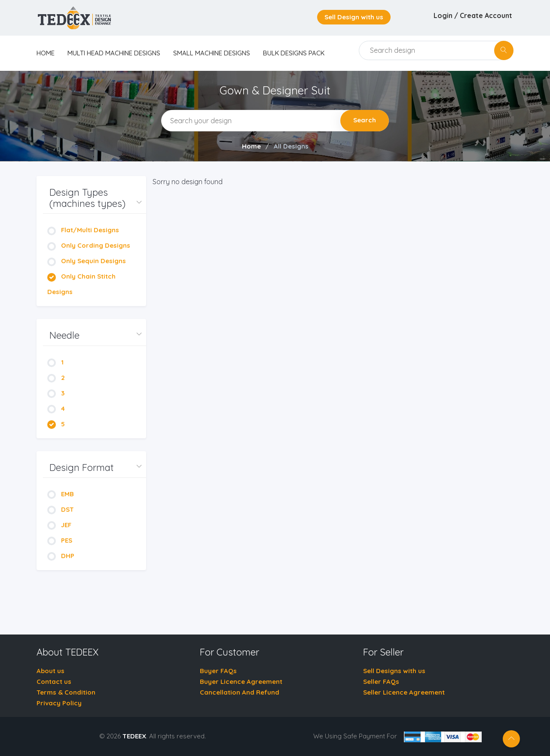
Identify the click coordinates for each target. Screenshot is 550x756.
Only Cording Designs (89, 245)
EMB (61, 494)
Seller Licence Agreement (404, 692)
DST (61, 509)
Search (365, 120)
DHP (61, 556)
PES (60, 540)
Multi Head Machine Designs (114, 53)
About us (50, 671)
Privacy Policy (59, 703)
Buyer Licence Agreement (241, 682)
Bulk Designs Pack (294, 53)
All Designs (291, 146)
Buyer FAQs (218, 671)
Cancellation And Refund (240, 692)
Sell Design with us (354, 17)
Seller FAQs (381, 682)
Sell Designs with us (394, 671)
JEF (59, 525)
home (46, 53)
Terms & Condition (66, 692)
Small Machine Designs (212, 53)
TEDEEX (134, 736)
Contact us (54, 682)
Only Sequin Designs (87, 261)
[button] (95, 198)
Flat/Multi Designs (83, 230)
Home (251, 146)
